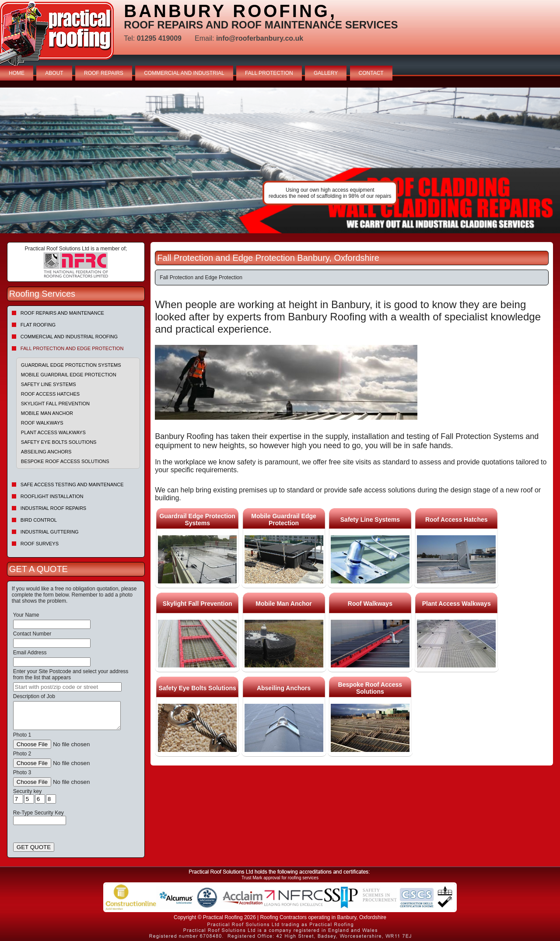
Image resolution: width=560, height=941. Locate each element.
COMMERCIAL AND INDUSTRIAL (184, 73)
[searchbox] (67, 687)
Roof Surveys (40, 544)
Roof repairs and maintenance (62, 313)
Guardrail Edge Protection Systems (71, 365)
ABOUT (54, 73)
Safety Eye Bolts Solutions (59, 442)
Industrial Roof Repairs (53, 508)
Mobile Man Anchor (47, 413)
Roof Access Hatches (50, 394)
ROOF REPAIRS (104, 73)
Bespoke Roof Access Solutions (65, 461)
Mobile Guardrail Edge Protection (69, 375)
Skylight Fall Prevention (55, 404)
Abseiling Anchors (46, 452)
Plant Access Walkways (53, 432)
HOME (17, 73)
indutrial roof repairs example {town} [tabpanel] (280, 160)
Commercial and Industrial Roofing (69, 337)
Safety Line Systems (49, 384)
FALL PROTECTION (269, 73)
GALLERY (326, 73)
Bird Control (39, 520)
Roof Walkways (42, 423)
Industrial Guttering (50, 532)
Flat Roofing (38, 325)
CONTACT (371, 73)
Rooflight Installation (52, 496)
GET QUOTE (34, 847)
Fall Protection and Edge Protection (72, 348)
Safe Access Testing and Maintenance (72, 485)
